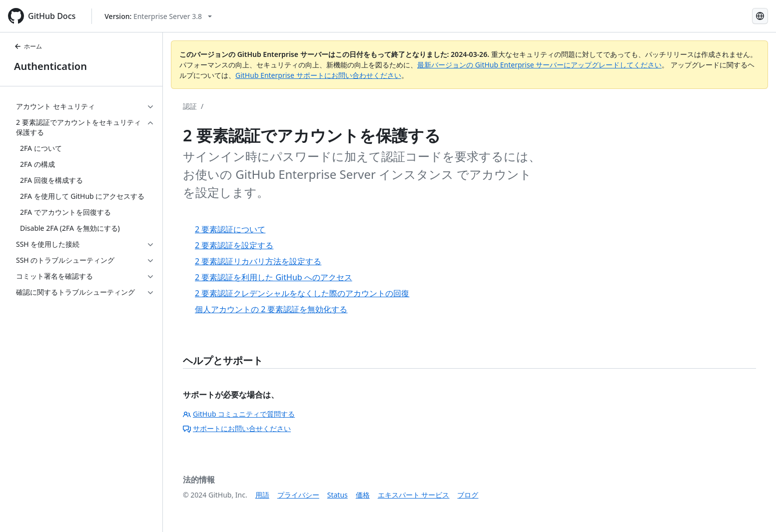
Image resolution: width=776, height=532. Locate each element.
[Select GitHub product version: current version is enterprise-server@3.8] (158, 16)
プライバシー (298, 495)
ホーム (28, 46)
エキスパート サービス (414, 495)
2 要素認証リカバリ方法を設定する (258, 261)
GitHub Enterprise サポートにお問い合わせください (318, 75)
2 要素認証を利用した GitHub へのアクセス (274, 277)
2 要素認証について (230, 229)
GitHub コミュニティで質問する (239, 414)
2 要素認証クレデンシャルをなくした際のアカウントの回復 (302, 293)
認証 (190, 106)
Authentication (50, 66)
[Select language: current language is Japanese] (760, 16)
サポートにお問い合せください (237, 428)
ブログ (468, 495)
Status (338, 495)
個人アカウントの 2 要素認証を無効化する (271, 309)
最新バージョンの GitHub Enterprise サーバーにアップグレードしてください (539, 65)
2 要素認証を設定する (234, 245)
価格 (363, 495)
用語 (262, 495)
